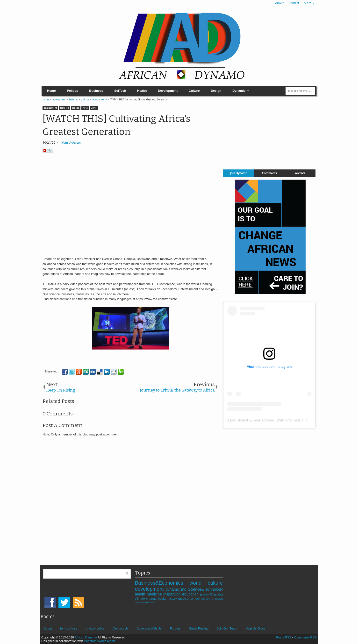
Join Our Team (227, 628)
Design (216, 91)
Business (96, 91)
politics (76, 108)
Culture (194, 91)
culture (215, 583)
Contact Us (121, 628)
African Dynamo (86, 637)
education (191, 594)
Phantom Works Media (100, 641)
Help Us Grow (255, 628)
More (308, 3)
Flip (48, 150)
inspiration (173, 594)
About (279, 3)
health (141, 594)
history (173, 598)
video (85, 108)
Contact (294, 3)
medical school (190, 598)
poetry (205, 594)
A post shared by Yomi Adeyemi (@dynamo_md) (264, 420)
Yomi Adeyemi (72, 143)
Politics (72, 91)
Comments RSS (305, 637)
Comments (269, 173)
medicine (155, 594)
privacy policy (95, 628)
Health (142, 91)
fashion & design (212, 598)
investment (142, 602)
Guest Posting (199, 628)
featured (64, 108)
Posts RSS (284, 637)
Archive (300, 173)
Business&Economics (162, 583)
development (50, 108)
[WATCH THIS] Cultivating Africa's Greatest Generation (116, 125)
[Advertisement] (269, 132)
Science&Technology (205, 589)
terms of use (69, 628)
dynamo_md (177, 589)
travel (152, 602)
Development (168, 91)
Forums (175, 628)
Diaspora (216, 594)
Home (51, 91)
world (94, 108)
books (163, 598)
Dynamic (239, 91)
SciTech (120, 91)
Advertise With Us (149, 628)
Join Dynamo (239, 173)
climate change (146, 598)
